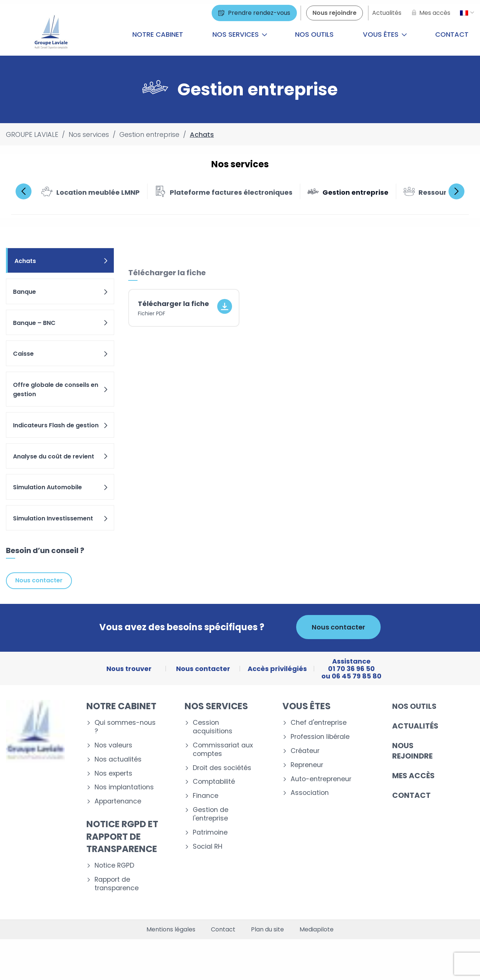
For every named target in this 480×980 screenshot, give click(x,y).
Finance (206, 796)
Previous (24, 191)
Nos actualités (118, 759)
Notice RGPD (114, 866)
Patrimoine (210, 833)
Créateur (305, 751)
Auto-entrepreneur (321, 779)
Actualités (415, 726)
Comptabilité (214, 782)
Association (310, 793)
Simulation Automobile (61, 487)
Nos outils (314, 34)
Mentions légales (171, 930)
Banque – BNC (61, 323)
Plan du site (267, 930)
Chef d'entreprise (319, 723)
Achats (62, 261)
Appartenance (118, 801)
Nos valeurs (113, 745)
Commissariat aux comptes (223, 750)
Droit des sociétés (222, 768)
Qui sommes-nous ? (125, 727)
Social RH (208, 847)
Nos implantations (124, 787)
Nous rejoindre (412, 751)
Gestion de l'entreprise (211, 814)
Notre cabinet (158, 34)
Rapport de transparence (117, 884)
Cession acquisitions (213, 727)
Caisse (61, 354)
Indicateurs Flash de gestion (61, 425)
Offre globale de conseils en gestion (61, 390)
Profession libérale (320, 737)
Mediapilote (317, 930)
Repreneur (307, 765)
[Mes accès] (430, 13)
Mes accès (413, 776)
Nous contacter (39, 580)
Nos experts (113, 774)
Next (456, 191)
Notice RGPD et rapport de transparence (122, 836)
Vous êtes (385, 34)
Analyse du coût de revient (61, 456)
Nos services (240, 34)
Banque (61, 292)
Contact (411, 795)
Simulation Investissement (61, 518)
